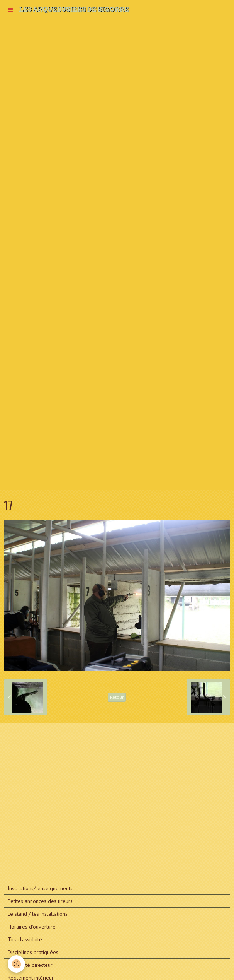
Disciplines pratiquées (33, 952)
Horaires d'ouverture (32, 927)
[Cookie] (16, 964)
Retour (117, 697)
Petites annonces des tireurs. (41, 901)
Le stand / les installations (38, 914)
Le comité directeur (30, 965)
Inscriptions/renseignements (40, 888)
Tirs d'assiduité (25, 939)
